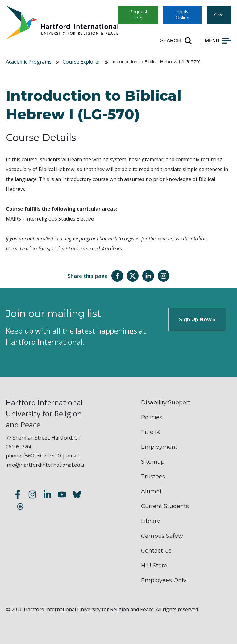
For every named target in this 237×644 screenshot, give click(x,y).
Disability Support (166, 402)
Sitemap (153, 462)
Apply (183, 15)
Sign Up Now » (197, 320)
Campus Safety (162, 536)
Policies (152, 417)
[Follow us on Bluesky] (77, 496)
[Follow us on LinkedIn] (47, 496)
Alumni (151, 491)
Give (219, 15)
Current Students (165, 506)
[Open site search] (176, 41)
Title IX (151, 432)
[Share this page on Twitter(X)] (133, 276)
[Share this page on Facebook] (117, 276)
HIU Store (154, 566)
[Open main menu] (218, 41)
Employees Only (164, 580)
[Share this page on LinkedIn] (148, 276)
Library (150, 521)
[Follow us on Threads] (20, 508)
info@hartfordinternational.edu (45, 465)
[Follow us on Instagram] (32, 496)
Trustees (153, 477)
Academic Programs (29, 62)
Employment (159, 447)
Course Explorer (81, 62)
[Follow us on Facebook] (18, 496)
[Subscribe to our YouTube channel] (62, 496)
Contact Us (156, 551)
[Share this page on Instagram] (164, 276)
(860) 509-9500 (42, 456)
